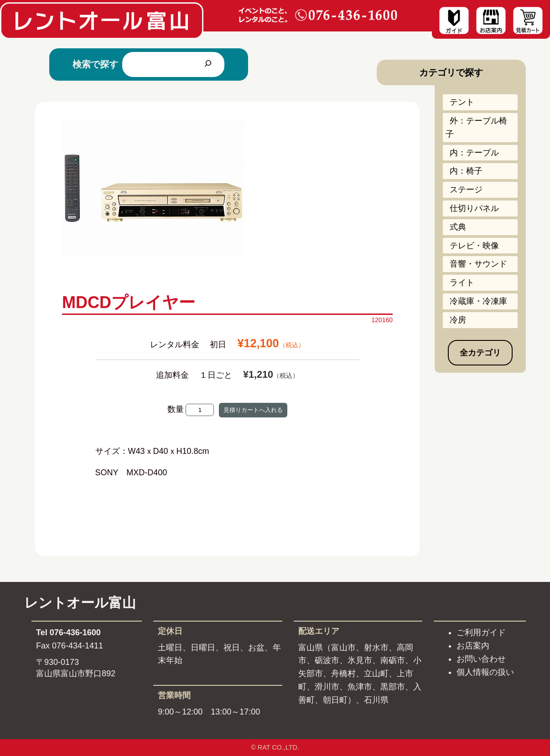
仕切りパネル (474, 208)
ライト (462, 283)
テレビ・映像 (474, 246)
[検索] (208, 64)
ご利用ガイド (481, 633)
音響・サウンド (478, 264)
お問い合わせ (481, 659)
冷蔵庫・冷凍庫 (478, 301)
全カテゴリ (480, 353)
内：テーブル (474, 153)
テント (462, 102)
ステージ (466, 190)
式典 (458, 227)
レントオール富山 (80, 603)
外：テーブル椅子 (476, 127)
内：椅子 (466, 171)
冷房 (458, 320)
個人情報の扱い (485, 672)
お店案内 (473, 646)
